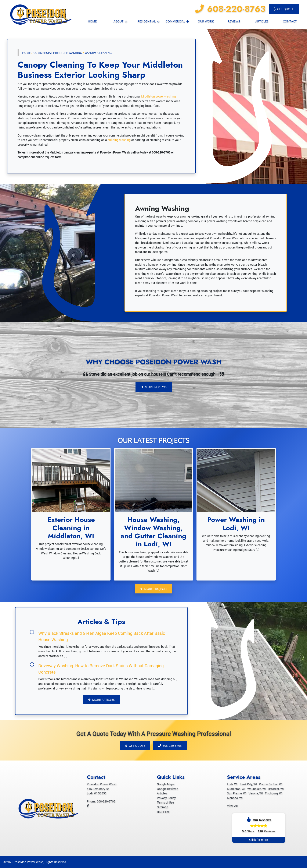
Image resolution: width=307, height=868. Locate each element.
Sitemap (162, 807)
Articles (162, 793)
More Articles (101, 700)
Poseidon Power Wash (29, 862)
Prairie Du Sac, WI (271, 784)
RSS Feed (163, 812)
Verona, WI (256, 793)
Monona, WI (235, 798)
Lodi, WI (232, 784)
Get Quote (284, 9)
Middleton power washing (158, 96)
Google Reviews (167, 789)
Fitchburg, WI (274, 793)
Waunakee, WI (257, 789)
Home (26, 53)
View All (232, 806)
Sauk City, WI (248, 784)
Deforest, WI (276, 789)
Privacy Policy (166, 798)
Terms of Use (165, 803)
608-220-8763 (230, 9)
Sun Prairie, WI (237, 793)
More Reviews (153, 387)
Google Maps (166, 784)
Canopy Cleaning (98, 53)
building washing (119, 140)
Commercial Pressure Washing (58, 53)
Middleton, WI (236, 789)
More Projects (153, 589)
